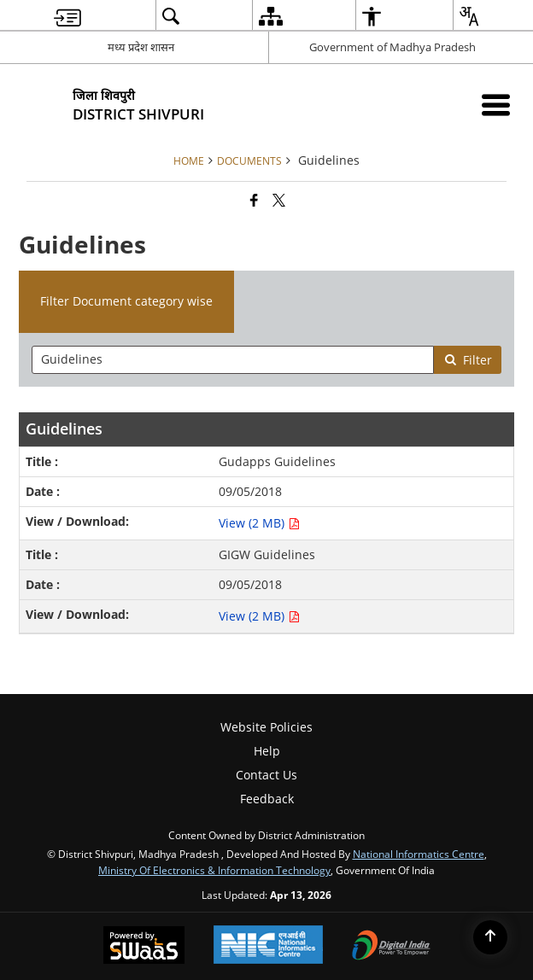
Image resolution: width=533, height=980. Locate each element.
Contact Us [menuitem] (266, 775)
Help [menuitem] (267, 751)
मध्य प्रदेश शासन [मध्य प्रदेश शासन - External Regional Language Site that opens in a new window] (141, 47)
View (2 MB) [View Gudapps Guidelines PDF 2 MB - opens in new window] (259, 523)
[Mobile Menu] (496, 105)
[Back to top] (490, 937)
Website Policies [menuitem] (266, 727)
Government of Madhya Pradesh (392, 47)
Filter (468, 360)
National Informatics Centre (419, 854)
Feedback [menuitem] (267, 799)
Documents (249, 160)
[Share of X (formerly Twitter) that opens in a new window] (279, 200)
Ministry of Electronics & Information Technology (214, 870)
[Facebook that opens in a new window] (254, 200)
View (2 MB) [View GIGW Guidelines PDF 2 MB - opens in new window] (259, 616)
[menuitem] (67, 16)
